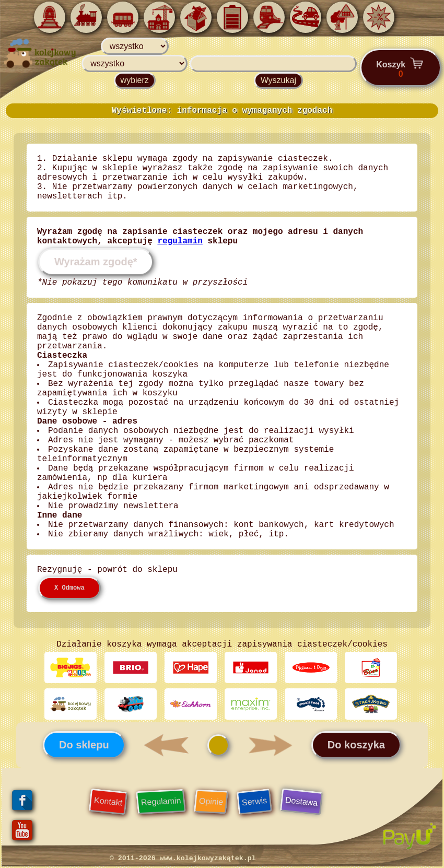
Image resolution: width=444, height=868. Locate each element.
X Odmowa (69, 588)
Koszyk (401, 67)
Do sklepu (84, 745)
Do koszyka (356, 745)
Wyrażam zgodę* (96, 262)
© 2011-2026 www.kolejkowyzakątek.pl (183, 858)
